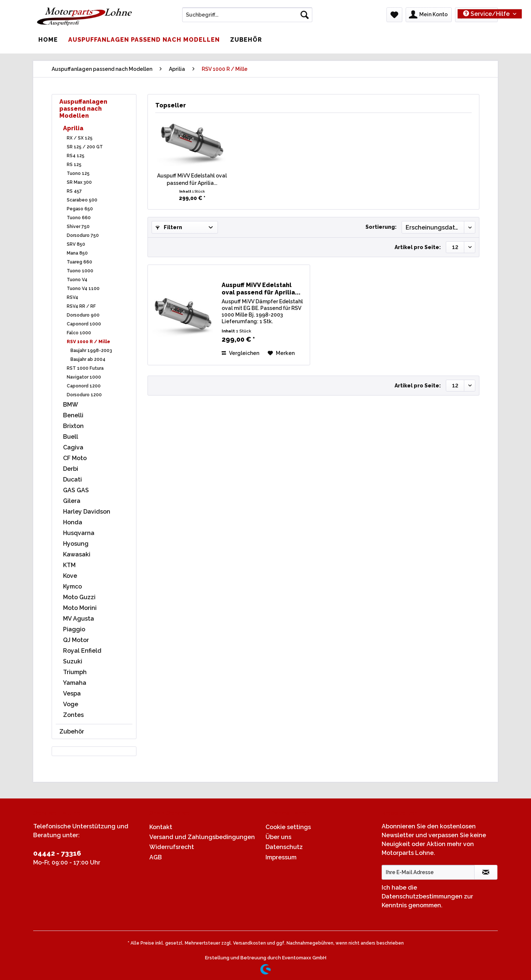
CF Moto (75, 458)
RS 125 (74, 165)
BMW (71, 405)
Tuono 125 (78, 173)
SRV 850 (76, 244)
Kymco (72, 586)
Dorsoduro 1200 (84, 395)
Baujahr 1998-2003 (91, 351)
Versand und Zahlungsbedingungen (202, 837)
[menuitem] (247, 18)
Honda (73, 522)
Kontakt (161, 827)
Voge (71, 704)
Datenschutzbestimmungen (422, 896)
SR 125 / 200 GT (85, 147)
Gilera (72, 501)
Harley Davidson (87, 512)
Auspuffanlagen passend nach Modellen (83, 109)
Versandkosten (249, 943)
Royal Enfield (82, 651)
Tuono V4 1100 (83, 289)
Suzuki (73, 661)
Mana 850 (77, 253)
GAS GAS (76, 490)
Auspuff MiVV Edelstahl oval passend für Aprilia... (192, 179)
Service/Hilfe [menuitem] (487, 14)
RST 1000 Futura (85, 368)
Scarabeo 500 (82, 200)
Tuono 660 (79, 218)
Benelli (73, 415)
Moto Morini (80, 608)
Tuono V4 (77, 280)
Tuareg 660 (79, 262)
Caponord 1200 (84, 386)
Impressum (281, 857)
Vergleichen (240, 353)
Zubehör (72, 731)
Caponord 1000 (84, 324)
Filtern (169, 227)
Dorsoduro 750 (83, 235)
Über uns (278, 837)
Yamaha (75, 683)
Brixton (73, 426)
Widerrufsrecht (172, 847)
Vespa (72, 693)
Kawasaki (77, 554)
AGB (156, 857)
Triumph (75, 672)
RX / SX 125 (80, 138)
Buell (71, 437)
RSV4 (72, 297)
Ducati (72, 479)
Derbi (71, 469)
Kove (70, 576)
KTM (69, 565)
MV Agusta (79, 619)
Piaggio (74, 629)
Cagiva (73, 447)
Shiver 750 (78, 227)
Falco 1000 (79, 333)
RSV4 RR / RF (81, 306)
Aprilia (73, 128)
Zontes (73, 715)
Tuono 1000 (80, 271)
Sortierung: (381, 227)
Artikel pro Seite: (418, 247)
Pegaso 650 (80, 209)
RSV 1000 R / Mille (88, 342)
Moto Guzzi (79, 597)
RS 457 (74, 191)
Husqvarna (79, 533)
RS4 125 (76, 156)
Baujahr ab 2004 (88, 359)
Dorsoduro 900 (83, 315)
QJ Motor (76, 640)
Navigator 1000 (84, 377)
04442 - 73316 (57, 853)
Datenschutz (284, 847)
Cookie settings (288, 827)
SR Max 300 (79, 182)
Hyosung (76, 544)
